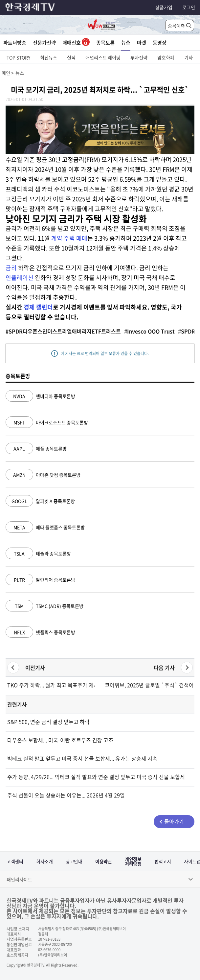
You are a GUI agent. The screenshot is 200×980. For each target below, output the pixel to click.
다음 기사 (164, 668)
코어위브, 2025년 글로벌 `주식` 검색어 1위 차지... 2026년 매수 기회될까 (149, 685)
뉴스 (126, 42)
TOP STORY (18, 57)
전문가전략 (44, 43)
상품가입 (164, 7)
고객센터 (15, 861)
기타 (189, 57)
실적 (71, 57)
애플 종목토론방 (36, 449)
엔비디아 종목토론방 (40, 396)
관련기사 (17, 704)
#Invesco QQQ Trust (149, 331)
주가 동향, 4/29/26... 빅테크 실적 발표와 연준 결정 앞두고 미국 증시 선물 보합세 (96, 777)
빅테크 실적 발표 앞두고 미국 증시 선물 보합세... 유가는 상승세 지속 (82, 758)
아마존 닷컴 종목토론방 (43, 475)
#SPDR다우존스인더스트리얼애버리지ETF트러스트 (63, 331)
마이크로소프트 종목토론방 (47, 422)
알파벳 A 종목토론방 (40, 501)
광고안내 (74, 861)
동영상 (160, 43)
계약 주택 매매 (69, 238)
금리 (11, 268)
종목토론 (105, 43)
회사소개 (44, 861)
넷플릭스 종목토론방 (40, 632)
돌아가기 (174, 821)
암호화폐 (166, 57)
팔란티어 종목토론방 (40, 580)
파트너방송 (15, 43)
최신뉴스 (49, 57)
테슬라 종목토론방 (38, 553)
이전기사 (35, 668)
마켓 (142, 43)
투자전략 (139, 57)
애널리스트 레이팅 (103, 57)
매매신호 (76, 43)
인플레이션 (20, 278)
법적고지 (163, 861)
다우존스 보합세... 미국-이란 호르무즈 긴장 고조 (60, 740)
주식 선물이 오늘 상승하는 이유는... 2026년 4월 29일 (66, 795)
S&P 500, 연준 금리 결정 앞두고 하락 (48, 722)
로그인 (189, 7)
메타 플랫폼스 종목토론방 (45, 527)
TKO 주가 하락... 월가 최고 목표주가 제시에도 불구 (51, 685)
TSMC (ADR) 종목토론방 (44, 606)
